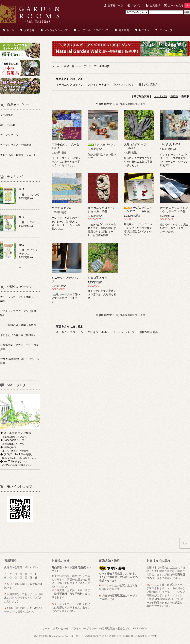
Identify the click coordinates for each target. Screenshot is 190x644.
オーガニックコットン (70, 85)
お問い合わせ (61, 628)
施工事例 (124, 30)
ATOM (144, 628)
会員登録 (155, 5)
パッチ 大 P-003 (170, 144)
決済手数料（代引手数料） (70, 594)
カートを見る (179, 5)
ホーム (10, 30)
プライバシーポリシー (84, 628)
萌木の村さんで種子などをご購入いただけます (23, 598)
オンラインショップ (56, 30)
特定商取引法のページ (122, 596)
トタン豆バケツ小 (102, 144)
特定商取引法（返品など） (115, 628)
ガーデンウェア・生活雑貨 (94, 66)
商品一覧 (69, 66)
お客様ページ (115, 5)
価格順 (174, 96)
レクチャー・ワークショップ (156, 30)
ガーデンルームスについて (93, 30)
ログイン (136, 5)
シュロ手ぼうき (97, 278)
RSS (136, 628)
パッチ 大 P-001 (62, 208)
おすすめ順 (160, 96)
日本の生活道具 (148, 85)
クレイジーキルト (98, 85)
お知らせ (29, 30)
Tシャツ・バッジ (124, 85)
